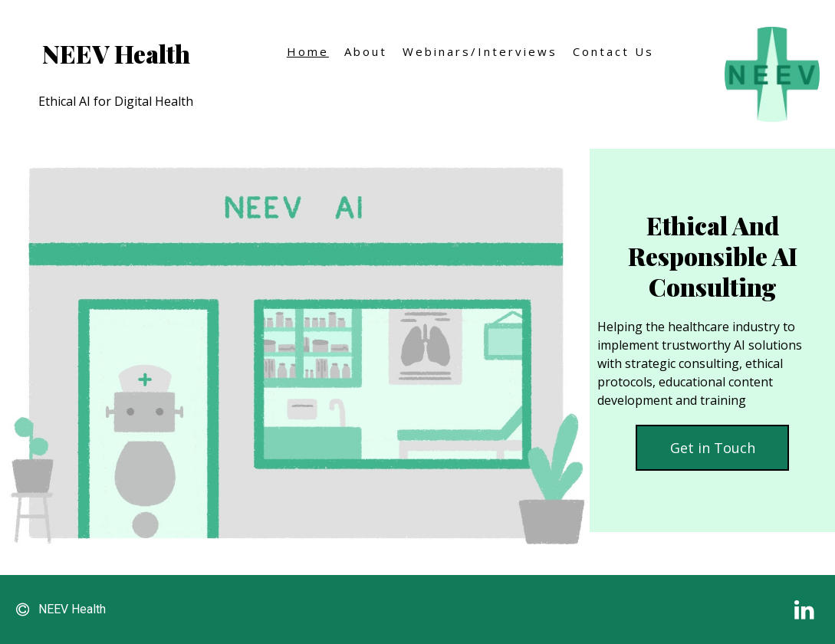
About (366, 51)
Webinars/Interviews (480, 51)
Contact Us (613, 51)
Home (308, 51)
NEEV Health (116, 53)
